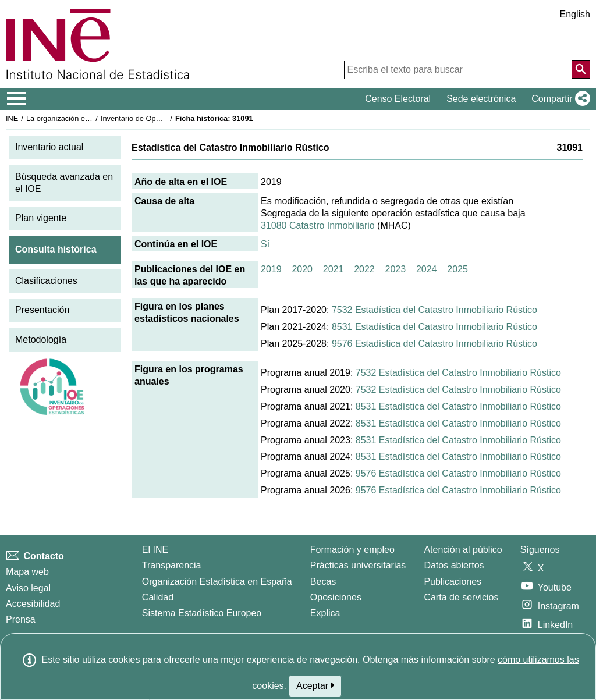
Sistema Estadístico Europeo (202, 613)
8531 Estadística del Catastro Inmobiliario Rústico (434, 327)
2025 (457, 269)
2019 (271, 269)
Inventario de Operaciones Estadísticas (166, 118)
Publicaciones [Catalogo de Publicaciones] (453, 582)
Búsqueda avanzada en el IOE (64, 183)
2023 (396, 269)
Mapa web (27, 572)
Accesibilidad (33, 604)
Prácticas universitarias (358, 565)
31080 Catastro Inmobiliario (318, 225)
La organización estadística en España (90, 118)
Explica (325, 613)
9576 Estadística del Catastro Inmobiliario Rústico (434, 344)
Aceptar (315, 685)
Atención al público (463, 550)
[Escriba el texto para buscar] (458, 70)
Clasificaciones (46, 281)
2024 (427, 269)
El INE (155, 550)
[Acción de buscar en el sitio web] (581, 69)
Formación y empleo (352, 550)
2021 (334, 269)
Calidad (158, 597)
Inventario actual (49, 147)
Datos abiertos (454, 565)
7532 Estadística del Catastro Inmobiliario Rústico (434, 310)
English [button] (575, 14)
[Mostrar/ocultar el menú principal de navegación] (17, 99)
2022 (364, 269)
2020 (302, 269)
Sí (265, 244)
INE (12, 118)
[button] (558, 99)
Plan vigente (41, 218)
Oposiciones (336, 597)
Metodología (41, 340)
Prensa (21, 619)
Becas (323, 582)
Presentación (42, 310)
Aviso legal (28, 588)
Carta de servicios (461, 597)
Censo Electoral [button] (398, 99)
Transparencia (172, 565)
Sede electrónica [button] (481, 99)
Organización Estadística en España (217, 582)
